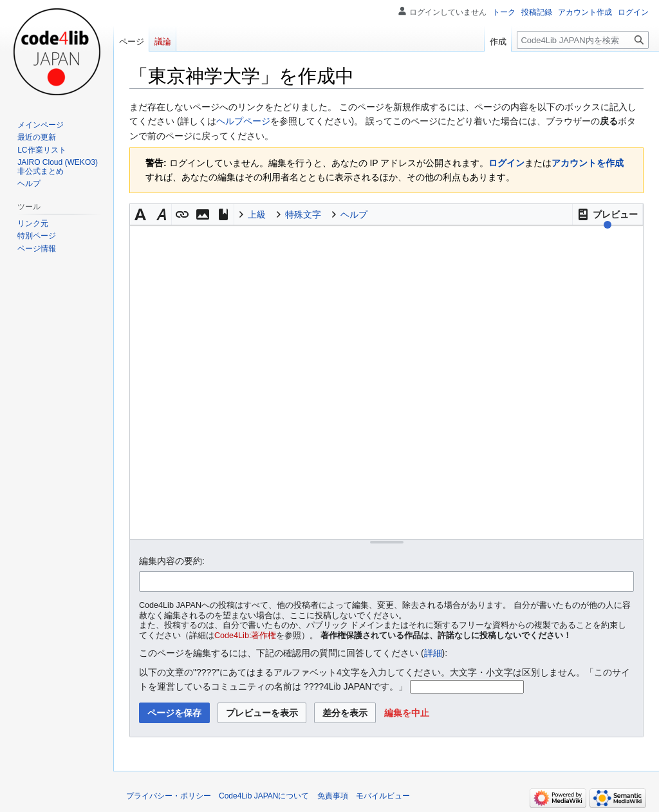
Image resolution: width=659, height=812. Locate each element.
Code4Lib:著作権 (245, 636)
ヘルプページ (243, 121)
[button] (608, 214)
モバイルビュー (383, 796)
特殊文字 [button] (303, 214)
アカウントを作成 (588, 163)
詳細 (433, 653)
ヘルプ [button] (354, 214)
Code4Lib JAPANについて (264, 796)
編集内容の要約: (172, 561)
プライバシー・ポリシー (169, 796)
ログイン (506, 163)
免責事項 (333, 796)
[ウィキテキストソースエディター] (386, 382)
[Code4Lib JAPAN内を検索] (583, 40)
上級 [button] (257, 214)
